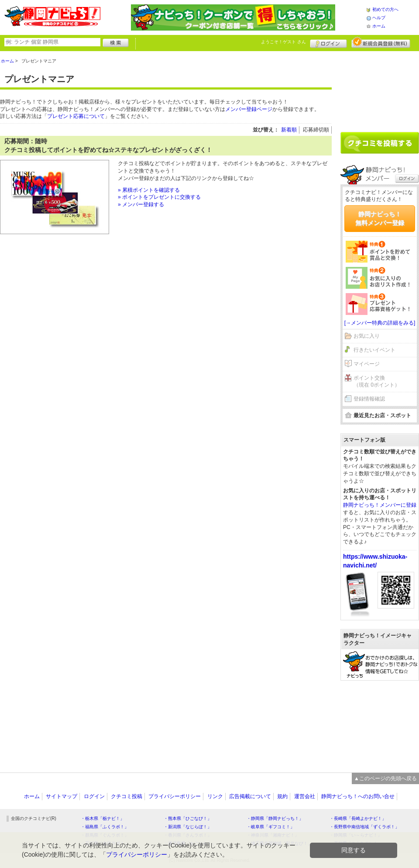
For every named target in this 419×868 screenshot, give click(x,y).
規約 (282, 796)
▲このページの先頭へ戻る (385, 778)
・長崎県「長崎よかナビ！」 (358, 818)
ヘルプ (379, 18)
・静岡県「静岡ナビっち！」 (275, 818)
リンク (215, 796)
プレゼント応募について (76, 116)
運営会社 (305, 796)
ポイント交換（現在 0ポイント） (377, 382)
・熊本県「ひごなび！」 (188, 818)
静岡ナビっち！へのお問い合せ (358, 796)
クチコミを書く (380, 143)
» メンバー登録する (141, 204)
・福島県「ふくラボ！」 (105, 827)
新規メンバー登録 (381, 42)
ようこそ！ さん (283, 42)
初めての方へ (385, 9)
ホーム (379, 26)
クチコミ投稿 (127, 796)
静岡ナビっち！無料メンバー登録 (380, 218)
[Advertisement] (380, 88)
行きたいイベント (374, 350)
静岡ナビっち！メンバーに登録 (380, 505)
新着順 (289, 130)
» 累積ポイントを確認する (149, 190)
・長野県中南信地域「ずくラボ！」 (364, 827)
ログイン (328, 42)
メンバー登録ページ (249, 109)
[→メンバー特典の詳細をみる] (380, 323)
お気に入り (367, 336)
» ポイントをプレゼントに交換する (159, 197)
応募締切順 (316, 130)
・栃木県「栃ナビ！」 (103, 818)
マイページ (367, 364)
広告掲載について (250, 796)
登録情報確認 (369, 399)
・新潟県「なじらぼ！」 (188, 827)
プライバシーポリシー (175, 796)
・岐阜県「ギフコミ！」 (271, 827)
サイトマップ (62, 796)
